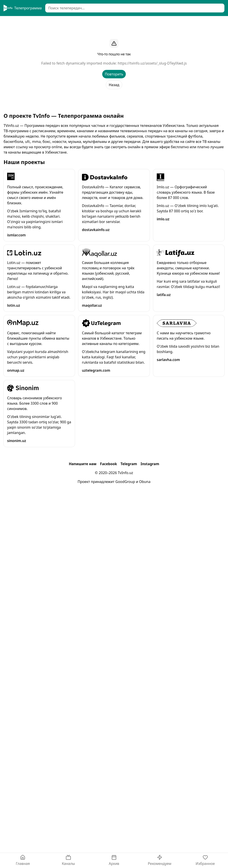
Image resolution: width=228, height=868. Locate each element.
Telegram (129, 464)
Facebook (108, 464)
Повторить (114, 74)
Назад (114, 85)
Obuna (145, 482)
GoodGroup (125, 482)
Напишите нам (83, 464)
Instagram (150, 464)
